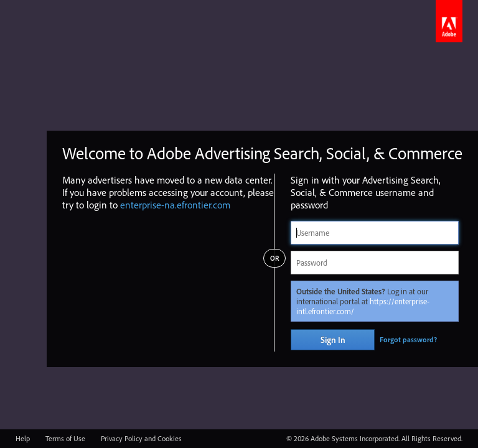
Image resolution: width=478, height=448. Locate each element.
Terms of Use (65, 438)
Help (23, 438)
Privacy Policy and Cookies (141, 438)
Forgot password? (408, 339)
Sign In (333, 340)
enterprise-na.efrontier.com (175, 205)
